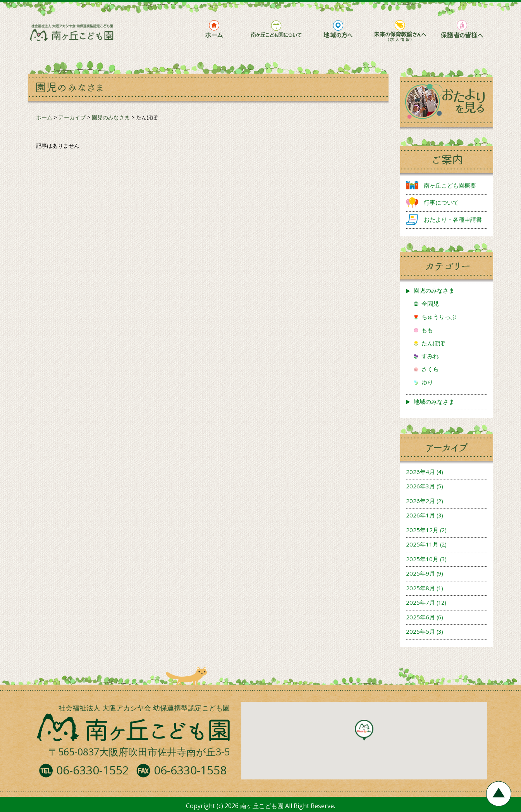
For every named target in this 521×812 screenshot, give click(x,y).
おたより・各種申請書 (453, 219)
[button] (364, 730)
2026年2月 (420, 501)
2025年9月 (420, 573)
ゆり (427, 382)
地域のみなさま (434, 402)
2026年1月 (420, 515)
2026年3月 (420, 486)
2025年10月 (422, 559)
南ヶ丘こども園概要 (450, 185)
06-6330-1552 (93, 770)
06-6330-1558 (190, 770)
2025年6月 (420, 617)
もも (427, 330)
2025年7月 (420, 602)
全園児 (430, 303)
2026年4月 (420, 472)
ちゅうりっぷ (439, 317)
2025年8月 (420, 588)
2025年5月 (420, 631)
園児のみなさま (434, 290)
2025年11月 (422, 544)
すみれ (430, 356)
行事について (441, 202)
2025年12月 (422, 530)
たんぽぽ (433, 343)
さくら (430, 369)
